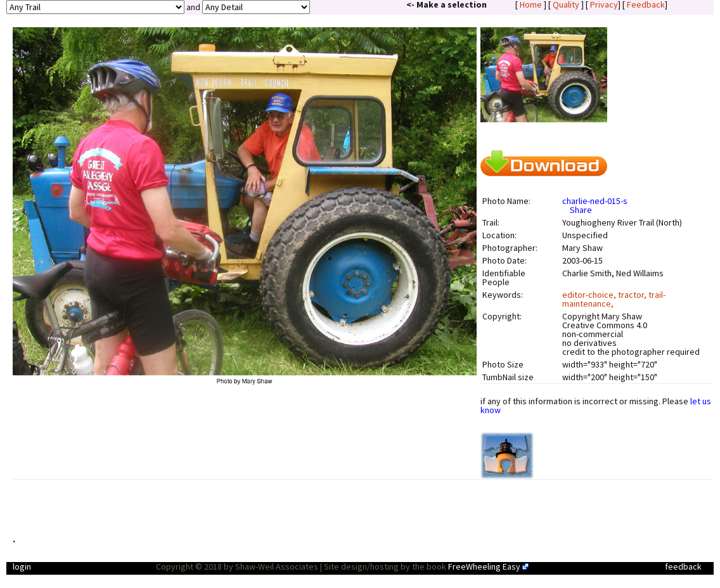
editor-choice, (590, 295)
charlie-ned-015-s (595, 201)
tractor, (633, 295)
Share (581, 210)
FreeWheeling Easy (484, 566)
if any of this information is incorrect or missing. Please (596, 406)
